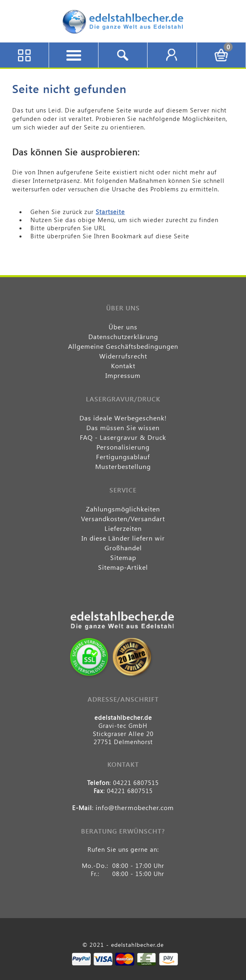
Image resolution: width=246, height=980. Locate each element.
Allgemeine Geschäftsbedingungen (123, 346)
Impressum (123, 375)
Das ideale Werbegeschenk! (123, 418)
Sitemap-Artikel (123, 567)
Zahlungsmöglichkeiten (123, 509)
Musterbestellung (123, 466)
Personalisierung (123, 447)
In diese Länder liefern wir (123, 538)
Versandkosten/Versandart (123, 519)
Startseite (110, 212)
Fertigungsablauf (123, 457)
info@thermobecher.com (135, 807)
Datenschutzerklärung (123, 336)
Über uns (123, 327)
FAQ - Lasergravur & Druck (123, 437)
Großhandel (123, 548)
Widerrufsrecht (123, 356)
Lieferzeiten (123, 528)
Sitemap (123, 557)
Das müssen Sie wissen (123, 427)
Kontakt (123, 366)
